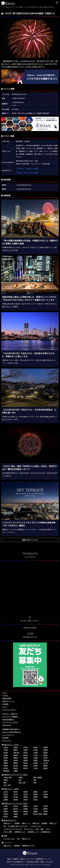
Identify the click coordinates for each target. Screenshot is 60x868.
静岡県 (26, 758)
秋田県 (45, 747)
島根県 (16, 763)
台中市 (16, 794)
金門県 (26, 800)
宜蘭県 (45, 797)
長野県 (16, 755)
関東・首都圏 (38, 777)
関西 (5, 783)
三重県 (35, 758)
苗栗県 (35, 797)
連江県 (35, 800)
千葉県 (35, 753)
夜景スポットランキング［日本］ (16, 775)
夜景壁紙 (17, 846)
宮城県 (35, 747)
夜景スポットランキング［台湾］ (16, 803)
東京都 (6, 753)
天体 (37, 829)
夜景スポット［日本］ (11, 745)
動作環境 (6, 738)
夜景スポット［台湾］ (11, 789)
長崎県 (16, 768)
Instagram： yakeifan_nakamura (27, 172)
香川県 (16, 766)
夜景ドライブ (26, 839)
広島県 (35, 763)
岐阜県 (16, 758)
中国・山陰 (22, 783)
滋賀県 (26, 760)
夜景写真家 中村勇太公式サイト (27, 161)
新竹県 (6, 794)
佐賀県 (6, 768)
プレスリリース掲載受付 (10, 717)
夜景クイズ (53, 823)
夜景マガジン (8, 846)
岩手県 (26, 747)
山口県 (45, 763)
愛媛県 (26, 766)
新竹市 (45, 792)
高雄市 (35, 794)
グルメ (48, 829)
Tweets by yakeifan (30, 628)
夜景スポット (8, 823)
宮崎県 (45, 768)
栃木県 (35, 750)
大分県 (35, 768)
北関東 (21, 777)
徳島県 (6, 766)
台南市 (26, 794)
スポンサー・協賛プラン (10, 714)
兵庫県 (16, 760)
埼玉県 (26, 753)
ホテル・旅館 (8, 832)
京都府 (6, 760)
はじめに (6, 695)
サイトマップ (7, 741)
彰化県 (16, 797)
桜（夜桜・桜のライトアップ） (18, 826)
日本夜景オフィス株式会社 (25, 862)
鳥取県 (6, 763)
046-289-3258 (29, 859)
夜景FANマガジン (10, 820)
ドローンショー (29, 829)
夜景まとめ (36, 823)
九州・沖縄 (7, 785)
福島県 (16, 750)
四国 (35, 783)
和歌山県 (46, 760)
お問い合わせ (7, 725)
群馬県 (45, 750)
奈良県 (35, 760)
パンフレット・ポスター (11, 722)
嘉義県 (16, 811)
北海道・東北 (8, 777)
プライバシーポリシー (10, 710)
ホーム (5, 693)
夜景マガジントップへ (30, 540)
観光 (42, 829)
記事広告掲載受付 (8, 720)
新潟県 (45, 753)
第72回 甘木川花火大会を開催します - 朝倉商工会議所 (30, 113)
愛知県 (6, 758)
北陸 (20, 780)
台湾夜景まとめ (46, 832)
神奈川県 (16, 753)
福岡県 (45, 766)
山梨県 (6, 755)
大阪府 (45, 758)
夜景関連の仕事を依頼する (11, 729)
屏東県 (45, 794)
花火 (5, 826)
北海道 (6, 747)
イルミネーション (36, 826)
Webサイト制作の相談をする (12, 732)
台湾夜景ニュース (33, 832)
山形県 (6, 750)
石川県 (35, 755)
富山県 (26, 755)
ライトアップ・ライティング (13, 829)
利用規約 (6, 704)
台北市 (6, 792)
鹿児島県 (6, 771)
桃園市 (26, 792)
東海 (35, 780)
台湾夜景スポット (20, 832)
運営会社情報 (7, 698)
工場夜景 (17, 823)
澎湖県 (16, 800)
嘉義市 (16, 817)
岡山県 (26, 763)
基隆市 (35, 792)
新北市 (16, 792)
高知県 (35, 766)
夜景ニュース (26, 823)
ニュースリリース (8, 735)
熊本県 (26, 768)
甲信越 (6, 780)
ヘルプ (5, 707)
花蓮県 (6, 800)
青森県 (16, 747)
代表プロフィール (8, 701)
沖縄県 (16, 771)
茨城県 (26, 750)
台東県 (6, 797)
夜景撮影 (44, 823)
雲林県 (6, 811)
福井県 (45, 755)
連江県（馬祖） (38, 814)
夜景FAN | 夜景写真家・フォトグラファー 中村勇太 (33, 164)
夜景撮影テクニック (28, 846)
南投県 (26, 797)
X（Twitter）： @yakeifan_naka (27, 169)
